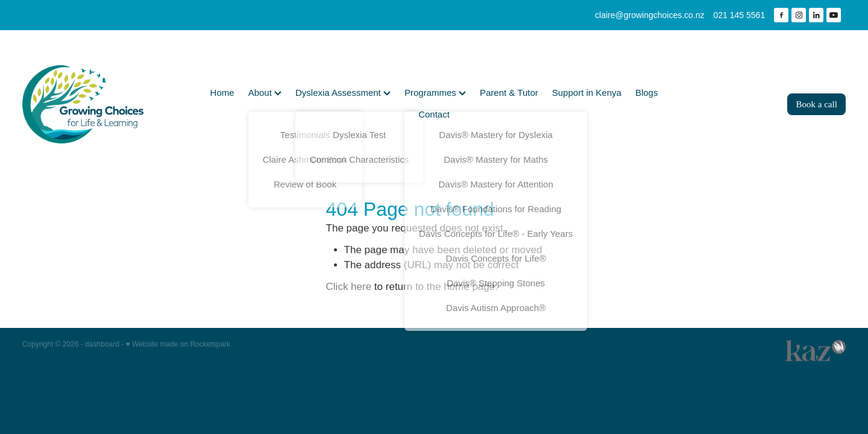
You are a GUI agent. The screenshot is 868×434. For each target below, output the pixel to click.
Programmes (435, 93)
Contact (434, 114)
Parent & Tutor (509, 93)
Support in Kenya (587, 93)
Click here (349, 287)
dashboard (102, 344)
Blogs (647, 93)
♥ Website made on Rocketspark (178, 344)
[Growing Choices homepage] (105, 104)
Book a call (817, 104)
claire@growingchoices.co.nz (650, 15)
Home (222, 93)
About (265, 93)
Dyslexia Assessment (343, 93)
